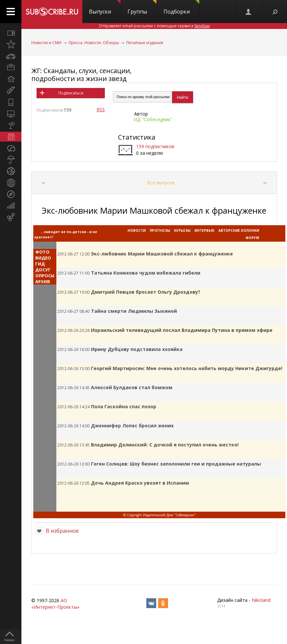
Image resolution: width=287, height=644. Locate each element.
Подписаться (71, 93)
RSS (101, 109)
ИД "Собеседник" (153, 119)
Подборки (181, 8)
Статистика (137, 137)
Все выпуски (161, 183)
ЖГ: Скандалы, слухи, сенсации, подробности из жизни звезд (81, 75)
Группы (142, 8)
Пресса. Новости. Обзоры (94, 43)
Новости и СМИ (46, 43)
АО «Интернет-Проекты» (55, 604)
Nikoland (261, 600)
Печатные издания (145, 43)
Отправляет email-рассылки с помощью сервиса (154, 26)
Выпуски (105, 8)
